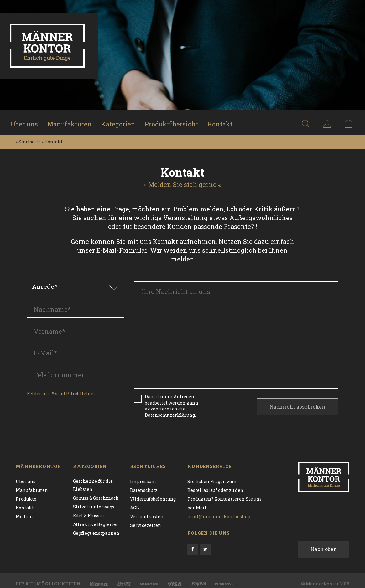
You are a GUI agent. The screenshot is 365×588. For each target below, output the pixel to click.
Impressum (143, 475)
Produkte (26, 492)
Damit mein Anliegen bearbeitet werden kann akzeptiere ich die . (172, 399)
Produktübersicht (175, 120)
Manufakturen (72, 120)
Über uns (26, 120)
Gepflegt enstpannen (96, 527)
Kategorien (121, 120)
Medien (24, 510)
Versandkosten (147, 510)
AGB (135, 501)
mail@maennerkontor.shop (219, 510)
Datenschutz (144, 484)
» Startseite (28, 138)
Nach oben (324, 542)
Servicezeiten (146, 519)
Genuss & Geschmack (96, 492)
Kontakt (224, 120)
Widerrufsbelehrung (153, 492)
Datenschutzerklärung (170, 408)
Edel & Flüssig (88, 510)
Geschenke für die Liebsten (93, 479)
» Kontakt (52, 138)
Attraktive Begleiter (96, 519)
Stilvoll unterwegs (94, 501)
